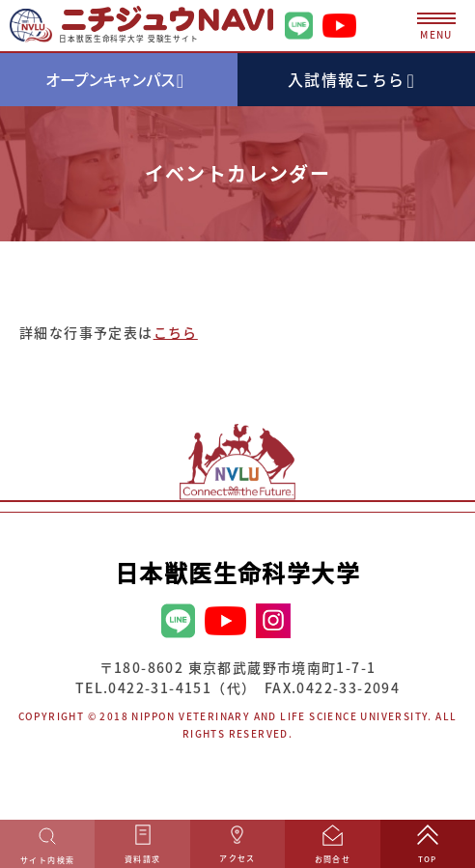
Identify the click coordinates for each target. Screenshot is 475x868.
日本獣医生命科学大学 (237, 573)
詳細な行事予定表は (109, 332)
